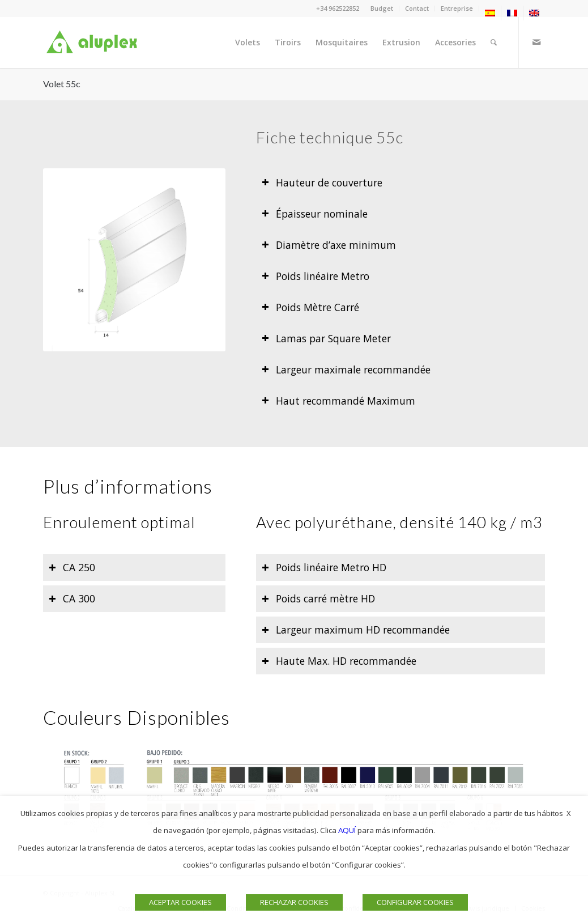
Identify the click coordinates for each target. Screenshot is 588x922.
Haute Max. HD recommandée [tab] (339, 661)
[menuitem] (382, 9)
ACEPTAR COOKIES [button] (180, 902)
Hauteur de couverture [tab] (322, 182)
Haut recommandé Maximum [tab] (338, 401)
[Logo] (94, 43)
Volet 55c (62, 84)
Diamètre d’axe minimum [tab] (329, 245)
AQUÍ (347, 830)
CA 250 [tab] (72, 567)
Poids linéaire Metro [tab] (316, 276)
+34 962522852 (338, 8)
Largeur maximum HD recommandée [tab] (356, 630)
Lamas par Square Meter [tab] (326, 338)
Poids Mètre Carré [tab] (310, 307)
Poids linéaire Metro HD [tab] (324, 567)
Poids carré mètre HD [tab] (318, 598)
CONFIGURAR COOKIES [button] (415, 902)
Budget (382, 8)
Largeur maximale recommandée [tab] (346, 369)
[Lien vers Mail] (536, 42)
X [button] (569, 813)
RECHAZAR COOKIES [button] (294, 902)
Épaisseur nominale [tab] (315, 214)
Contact (417, 8)
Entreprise (457, 8)
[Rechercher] (494, 43)
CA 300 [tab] (72, 598)
